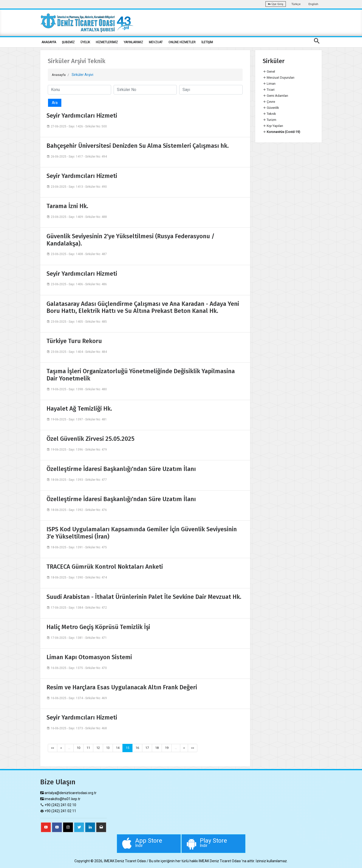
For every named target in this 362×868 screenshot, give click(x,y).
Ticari (269, 90)
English (313, 4)
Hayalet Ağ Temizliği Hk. (79, 408)
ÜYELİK (85, 42)
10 (79, 748)
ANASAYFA (49, 42)
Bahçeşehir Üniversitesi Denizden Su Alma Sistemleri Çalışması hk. (138, 146)
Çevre (269, 102)
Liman (270, 84)
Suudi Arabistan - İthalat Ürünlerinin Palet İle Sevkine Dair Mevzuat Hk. (144, 597)
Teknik (270, 114)
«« (53, 748)
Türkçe (296, 4)
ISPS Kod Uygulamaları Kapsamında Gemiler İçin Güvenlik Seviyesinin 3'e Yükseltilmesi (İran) (142, 533)
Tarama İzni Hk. (67, 206)
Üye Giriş (276, 4)
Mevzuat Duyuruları (280, 78)
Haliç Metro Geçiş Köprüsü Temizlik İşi (98, 627)
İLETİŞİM (207, 42)
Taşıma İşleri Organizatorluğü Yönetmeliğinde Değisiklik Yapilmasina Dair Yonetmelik (141, 375)
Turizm (270, 120)
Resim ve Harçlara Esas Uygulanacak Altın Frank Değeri (122, 687)
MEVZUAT (156, 42)
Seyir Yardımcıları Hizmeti (82, 115)
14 (121, 748)
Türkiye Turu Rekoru (74, 341)
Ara (55, 102)
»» (199, 748)
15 (131, 748)
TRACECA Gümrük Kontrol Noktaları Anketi (105, 566)
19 (172, 748)
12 (100, 748)
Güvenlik (271, 108)
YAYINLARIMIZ (133, 42)
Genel (269, 72)
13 (110, 748)
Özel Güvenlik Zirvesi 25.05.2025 (90, 439)
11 (90, 748)
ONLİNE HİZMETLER (182, 42)
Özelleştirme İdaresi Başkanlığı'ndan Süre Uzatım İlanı (121, 469)
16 (141, 748)
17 (152, 748)
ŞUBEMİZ (68, 42)
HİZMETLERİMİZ (107, 42)
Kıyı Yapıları (274, 126)
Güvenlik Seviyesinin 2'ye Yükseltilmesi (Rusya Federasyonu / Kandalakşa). (130, 240)
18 (162, 748)
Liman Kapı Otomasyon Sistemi (89, 657)
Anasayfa (60, 75)
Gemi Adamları (277, 96)
